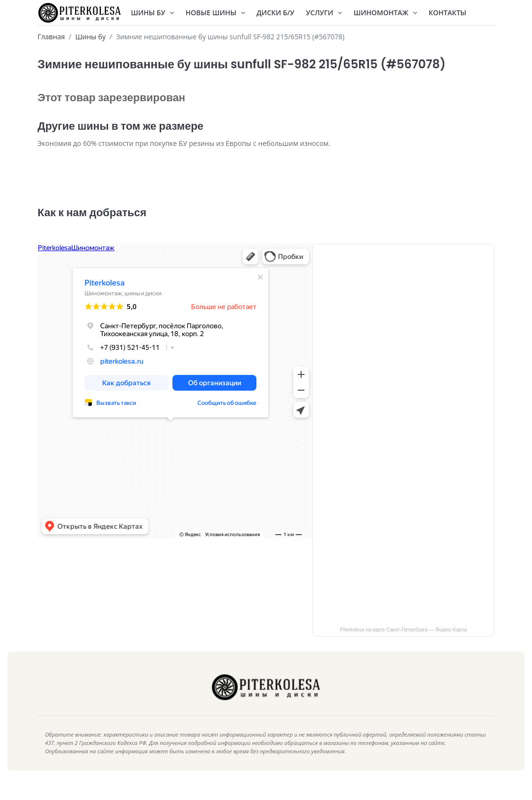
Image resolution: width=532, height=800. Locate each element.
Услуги (324, 13)
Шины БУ (153, 13)
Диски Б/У (275, 13)
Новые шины (215, 13)
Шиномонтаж (385, 13)
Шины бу (90, 37)
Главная (52, 37)
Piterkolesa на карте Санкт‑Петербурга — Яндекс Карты (404, 644)
